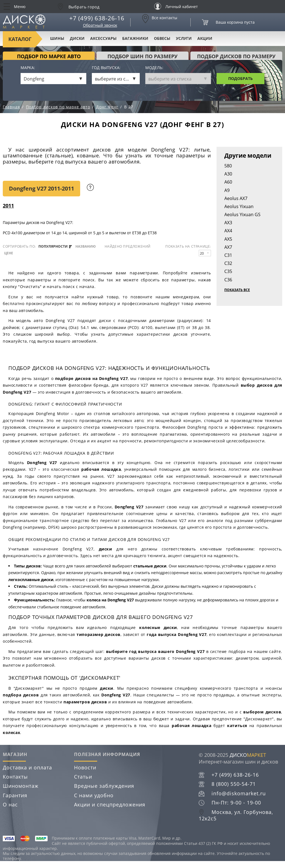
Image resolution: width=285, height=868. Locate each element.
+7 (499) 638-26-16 (97, 18)
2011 (8, 206)
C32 (228, 263)
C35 (228, 271)
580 (228, 166)
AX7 (228, 247)
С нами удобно (94, 795)
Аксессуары (103, 38)
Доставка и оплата (27, 767)
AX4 (228, 231)
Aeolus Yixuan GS (242, 214)
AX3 (228, 223)
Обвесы (162, 38)
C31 (228, 255)
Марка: (28, 68)
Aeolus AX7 (236, 198)
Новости (85, 767)
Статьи (83, 777)
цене (9, 253)
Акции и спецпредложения (110, 804)
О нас (10, 804)
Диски (77, 38)
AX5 (228, 239)
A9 (227, 190)
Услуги (184, 38)
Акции (205, 38)
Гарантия (15, 795)
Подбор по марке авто (49, 56)
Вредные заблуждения (104, 786)
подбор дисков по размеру (236, 56)
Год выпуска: (106, 68)
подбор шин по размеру (142, 56)
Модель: (154, 68)
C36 (228, 280)
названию (86, 247)
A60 (228, 182)
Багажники (135, 38)
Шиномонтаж (21, 786)
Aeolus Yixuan (239, 206)
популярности (55, 247)
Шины (57, 38)
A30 (228, 174)
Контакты (15, 777)
